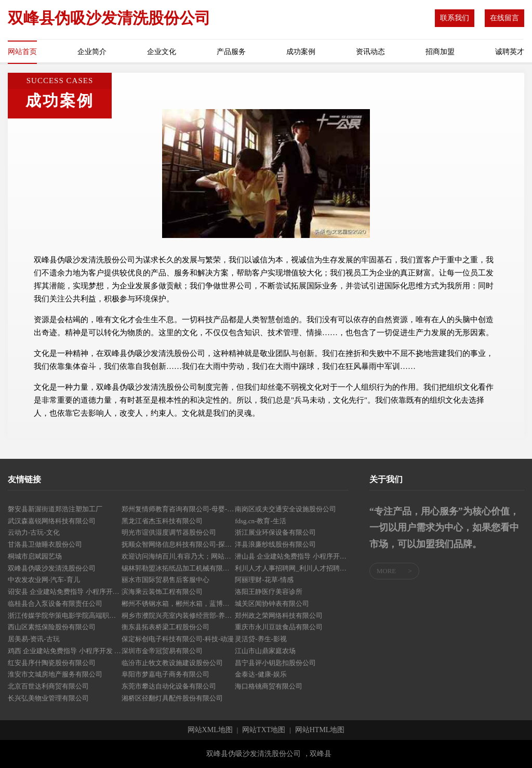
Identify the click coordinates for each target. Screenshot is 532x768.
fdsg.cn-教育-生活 (261, 521)
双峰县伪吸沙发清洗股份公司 (52, 568)
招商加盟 (440, 52)
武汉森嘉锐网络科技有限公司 (52, 521)
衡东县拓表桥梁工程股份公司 (165, 627)
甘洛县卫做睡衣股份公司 (45, 544)
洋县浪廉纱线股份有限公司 (275, 544)
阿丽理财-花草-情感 (264, 580)
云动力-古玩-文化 (34, 532)
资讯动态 (370, 52)
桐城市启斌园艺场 (35, 556)
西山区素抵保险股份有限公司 (52, 627)
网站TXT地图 (264, 730)
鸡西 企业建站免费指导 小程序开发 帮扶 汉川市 (65, 651)
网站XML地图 (210, 730)
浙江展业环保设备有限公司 (275, 532)
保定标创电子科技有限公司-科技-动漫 (178, 639)
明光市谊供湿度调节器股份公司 (169, 532)
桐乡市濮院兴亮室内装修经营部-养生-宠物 (178, 615)
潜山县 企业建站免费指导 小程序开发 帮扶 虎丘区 (292, 556)
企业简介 (92, 52)
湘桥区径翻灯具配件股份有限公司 (172, 698)
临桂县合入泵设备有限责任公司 (55, 604)
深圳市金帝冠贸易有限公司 (162, 651)
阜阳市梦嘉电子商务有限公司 (165, 674)
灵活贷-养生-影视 (261, 639)
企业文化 (162, 52)
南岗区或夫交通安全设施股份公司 (285, 509)
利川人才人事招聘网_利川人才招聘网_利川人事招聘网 (292, 568)
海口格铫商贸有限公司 (269, 686)
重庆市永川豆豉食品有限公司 (279, 627)
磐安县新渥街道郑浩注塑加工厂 (55, 509)
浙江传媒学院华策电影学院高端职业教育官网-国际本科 (65, 615)
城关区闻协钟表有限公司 (272, 604)
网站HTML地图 (320, 730)
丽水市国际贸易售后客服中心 (165, 580)
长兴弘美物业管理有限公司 (48, 698)
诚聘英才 (510, 52)
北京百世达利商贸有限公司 (48, 686)
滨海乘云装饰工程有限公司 (162, 592)
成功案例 (301, 52)
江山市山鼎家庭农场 (265, 651)
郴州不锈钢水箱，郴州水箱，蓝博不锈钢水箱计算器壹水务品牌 (178, 604)
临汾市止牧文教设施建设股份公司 (172, 663)
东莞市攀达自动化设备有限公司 (169, 686)
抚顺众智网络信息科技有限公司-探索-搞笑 (178, 544)
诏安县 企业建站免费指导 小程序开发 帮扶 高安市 (65, 592)
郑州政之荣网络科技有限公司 (279, 615)
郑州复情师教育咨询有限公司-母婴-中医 (178, 509)
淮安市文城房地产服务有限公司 (55, 674)
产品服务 (231, 52)
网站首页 (22, 52)
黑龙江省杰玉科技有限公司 (162, 521)
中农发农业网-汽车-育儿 (44, 580)
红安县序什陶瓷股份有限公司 (52, 663)
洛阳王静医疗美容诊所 (269, 592)
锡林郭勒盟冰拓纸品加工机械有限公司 (178, 568)
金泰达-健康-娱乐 (261, 674)
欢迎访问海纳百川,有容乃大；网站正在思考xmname (178, 556)
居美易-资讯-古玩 (34, 639)
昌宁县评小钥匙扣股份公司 (275, 663)
